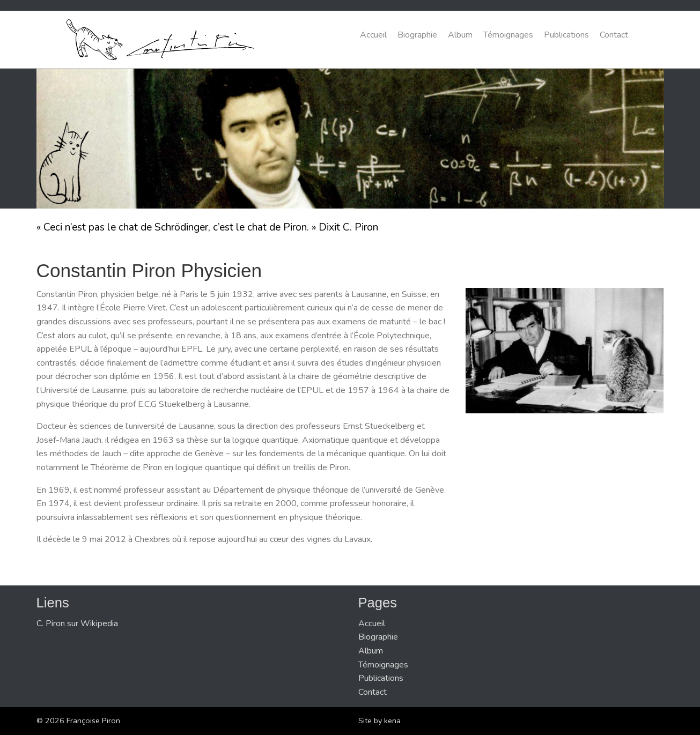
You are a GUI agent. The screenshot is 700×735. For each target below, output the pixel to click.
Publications (566, 35)
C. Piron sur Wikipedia (77, 623)
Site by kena (380, 721)
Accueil (373, 35)
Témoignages (508, 35)
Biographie (417, 35)
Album (460, 35)
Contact (614, 35)
